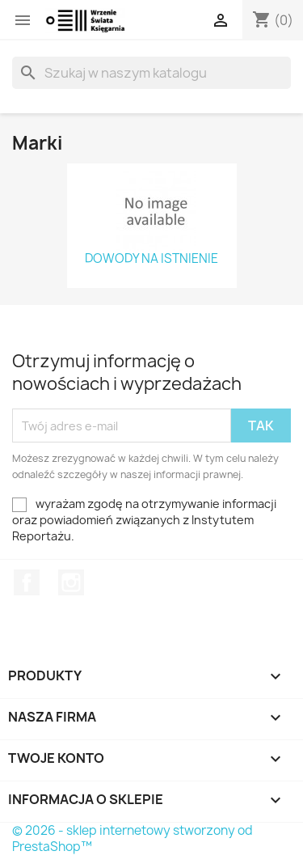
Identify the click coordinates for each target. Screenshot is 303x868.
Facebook (27, 582)
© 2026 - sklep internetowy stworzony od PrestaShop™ (133, 838)
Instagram (71, 582)
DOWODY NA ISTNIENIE (151, 259)
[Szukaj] (151, 73)
